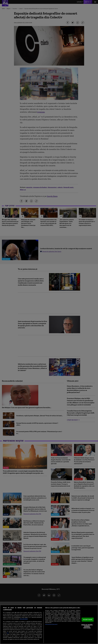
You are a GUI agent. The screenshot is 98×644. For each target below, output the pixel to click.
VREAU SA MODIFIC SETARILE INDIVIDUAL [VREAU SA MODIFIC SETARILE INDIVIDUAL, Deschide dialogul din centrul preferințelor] (87, 626)
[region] (49, 624)
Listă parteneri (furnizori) (51, 624)
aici (8, 633)
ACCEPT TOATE (88, 620)
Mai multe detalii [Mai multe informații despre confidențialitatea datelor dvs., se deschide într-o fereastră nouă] (24, 619)
